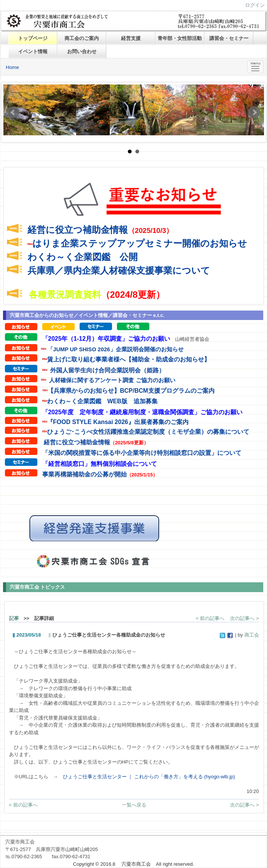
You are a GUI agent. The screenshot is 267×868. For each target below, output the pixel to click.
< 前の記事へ (210, 618)
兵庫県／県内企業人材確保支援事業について (119, 270)
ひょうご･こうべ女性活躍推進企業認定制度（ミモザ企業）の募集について (148, 432)
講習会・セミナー (229, 38)
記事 (14, 618)
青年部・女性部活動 (180, 38)
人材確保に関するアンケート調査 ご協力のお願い (112, 380)
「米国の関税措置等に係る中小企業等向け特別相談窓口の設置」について (142, 453)
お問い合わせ (82, 51)
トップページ (33, 38)
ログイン (255, 5)
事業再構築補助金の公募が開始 (84, 474)
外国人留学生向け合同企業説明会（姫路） (107, 370)
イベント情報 (33, 51)
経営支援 (131, 38)
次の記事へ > (244, 618)
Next (254, 112)
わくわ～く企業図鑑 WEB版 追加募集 (102, 401)
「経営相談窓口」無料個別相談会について (100, 464)
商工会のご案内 (82, 38)
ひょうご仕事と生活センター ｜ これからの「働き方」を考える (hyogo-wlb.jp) (149, 777)
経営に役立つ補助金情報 (78, 230)
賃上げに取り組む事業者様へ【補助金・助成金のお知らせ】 (129, 359)
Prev (13, 112)
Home (13, 67)
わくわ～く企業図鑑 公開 (83, 257)
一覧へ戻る (134, 805)
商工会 (252, 635)
